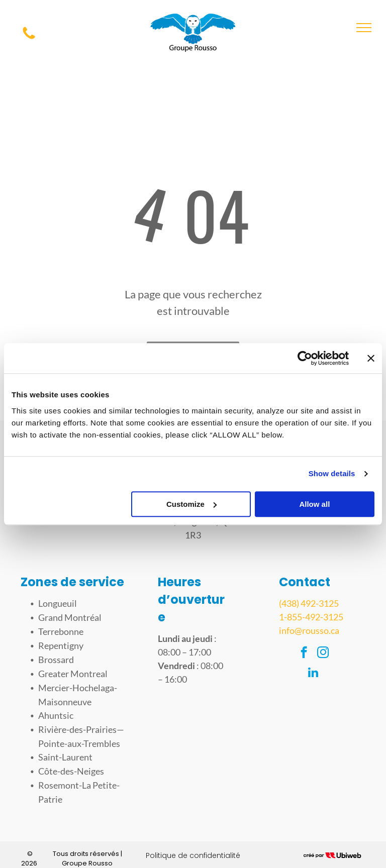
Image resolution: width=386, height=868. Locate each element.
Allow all (314, 504)
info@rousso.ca (309, 630)
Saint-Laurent (65, 757)
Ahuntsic (56, 715)
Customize (191, 504)
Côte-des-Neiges (71, 771)
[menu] (364, 28)
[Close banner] (371, 358)
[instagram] (323, 654)
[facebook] (304, 654)
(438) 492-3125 (309, 603)
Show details (332, 473)
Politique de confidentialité (193, 855)
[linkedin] (313, 674)
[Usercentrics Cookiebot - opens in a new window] (305, 358)
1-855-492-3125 (311, 617)
